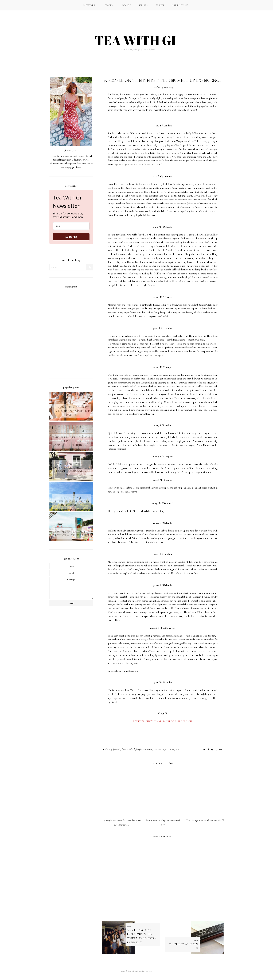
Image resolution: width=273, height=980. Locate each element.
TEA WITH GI (133, 972)
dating (109, 749)
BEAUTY (127, 5)
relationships (160, 749)
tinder (171, 749)
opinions (148, 749)
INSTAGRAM (154, 721)
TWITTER (139, 721)
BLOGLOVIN (185, 721)
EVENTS (160, 5)
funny (125, 749)
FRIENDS (117, 749)
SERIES (142, 5)
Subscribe (71, 237)
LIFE (131, 749)
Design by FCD (145, 972)
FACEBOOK (169, 721)
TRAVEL (109, 5)
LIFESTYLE (89, 5)
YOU (178, 749)
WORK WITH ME (180, 5)
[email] (71, 226)
